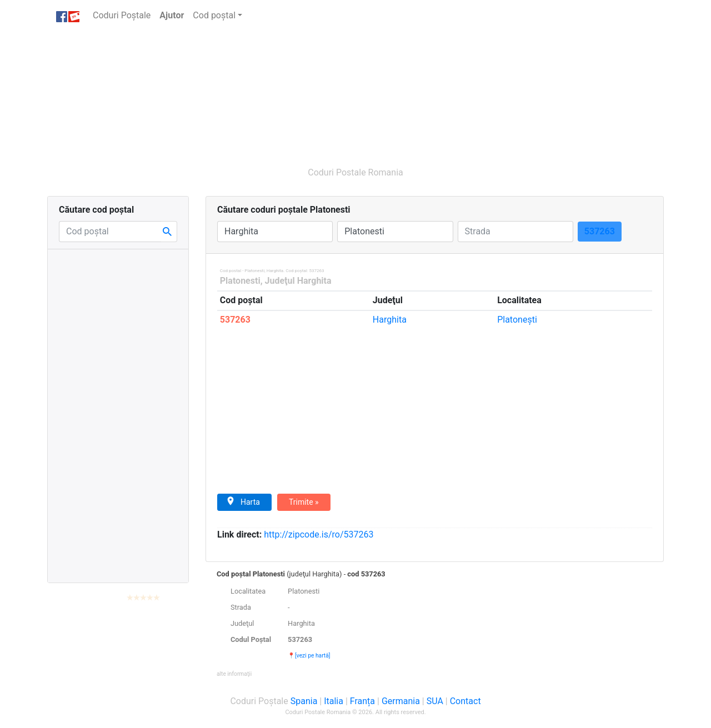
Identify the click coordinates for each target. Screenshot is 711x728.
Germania (401, 701)
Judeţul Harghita (298, 281)
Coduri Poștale (124, 15)
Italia (334, 701)
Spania (304, 701)
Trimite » (304, 502)
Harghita (390, 320)
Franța (362, 701)
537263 (235, 320)
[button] (234, 673)
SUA (435, 701)
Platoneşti (517, 320)
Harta (243, 501)
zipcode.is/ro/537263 (319, 534)
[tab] (435, 624)
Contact (465, 701)
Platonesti (240, 281)
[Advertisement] (303, 93)
